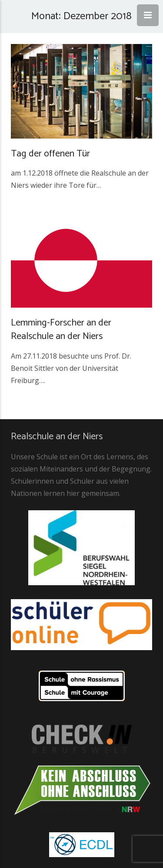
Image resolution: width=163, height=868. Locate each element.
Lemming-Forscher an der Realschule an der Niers (61, 330)
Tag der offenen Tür (50, 154)
